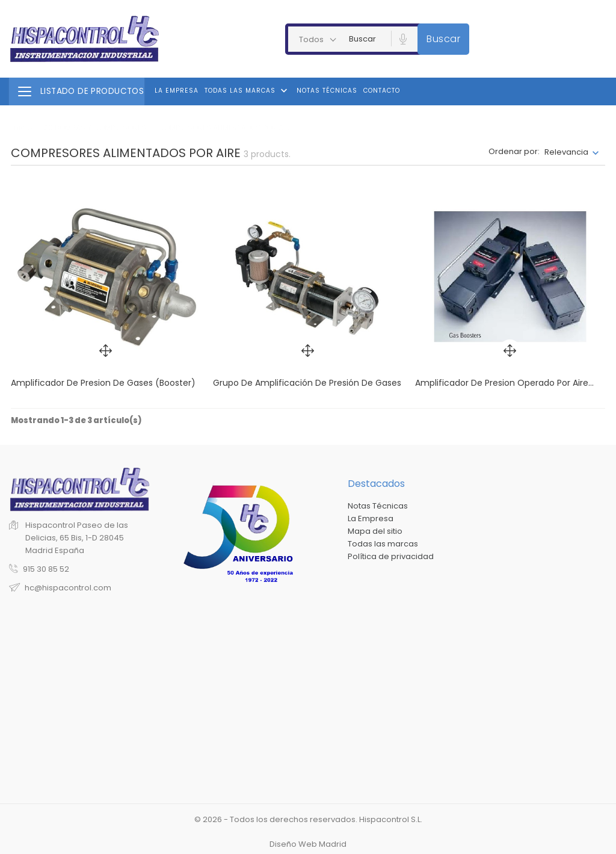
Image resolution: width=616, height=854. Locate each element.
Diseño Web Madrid (308, 844)
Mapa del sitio (375, 531)
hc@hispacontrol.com (68, 588)
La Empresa (177, 91)
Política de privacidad (391, 556)
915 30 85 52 (46, 569)
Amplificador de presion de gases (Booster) (103, 383)
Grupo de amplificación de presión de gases (307, 383)
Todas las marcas (247, 91)
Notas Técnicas (327, 91)
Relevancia (566, 152)
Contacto (382, 91)
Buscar (443, 39)
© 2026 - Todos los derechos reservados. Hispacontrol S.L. (308, 819)
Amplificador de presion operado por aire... (504, 383)
